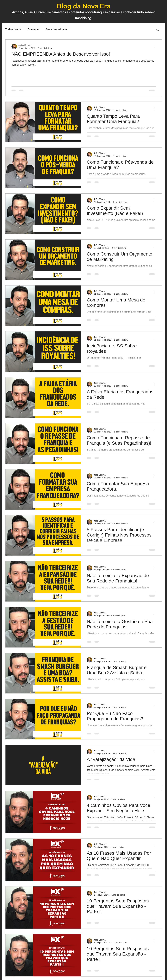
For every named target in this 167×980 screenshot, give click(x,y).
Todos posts (13, 29)
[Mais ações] (155, 46)
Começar (33, 29)
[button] (158, 30)
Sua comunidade (56, 29)
